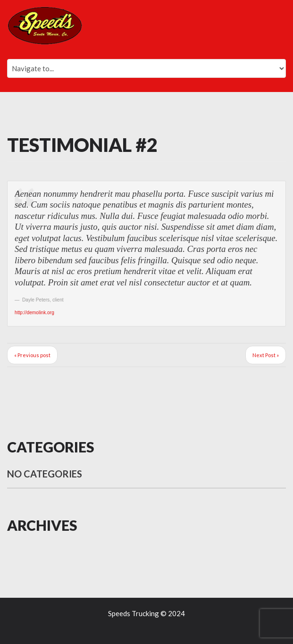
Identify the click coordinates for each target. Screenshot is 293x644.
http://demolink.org (34, 313)
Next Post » (266, 355)
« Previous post (32, 355)
